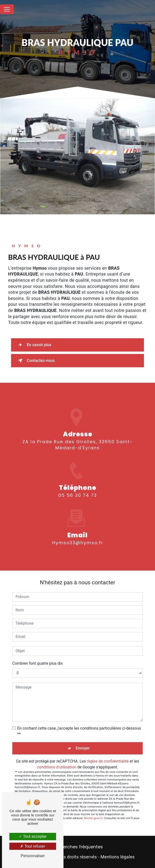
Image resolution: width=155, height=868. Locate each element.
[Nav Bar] (7, 9)
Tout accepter (33, 836)
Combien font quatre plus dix (38, 663)
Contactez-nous (35, 361)
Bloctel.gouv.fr (93, 818)
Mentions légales (117, 857)
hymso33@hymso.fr (78, 537)
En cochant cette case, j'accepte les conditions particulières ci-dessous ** (79, 731)
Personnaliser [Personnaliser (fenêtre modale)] (33, 856)
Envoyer (83, 748)
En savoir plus (34, 345)
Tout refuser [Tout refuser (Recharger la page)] (33, 846)
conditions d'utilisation (57, 767)
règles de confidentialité (108, 761)
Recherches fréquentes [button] (78, 847)
